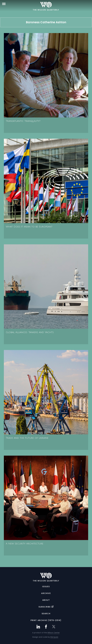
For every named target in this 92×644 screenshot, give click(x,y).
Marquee (54, 637)
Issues (46, 587)
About (46, 600)
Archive (46, 593)
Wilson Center (54, 633)
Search (46, 614)
